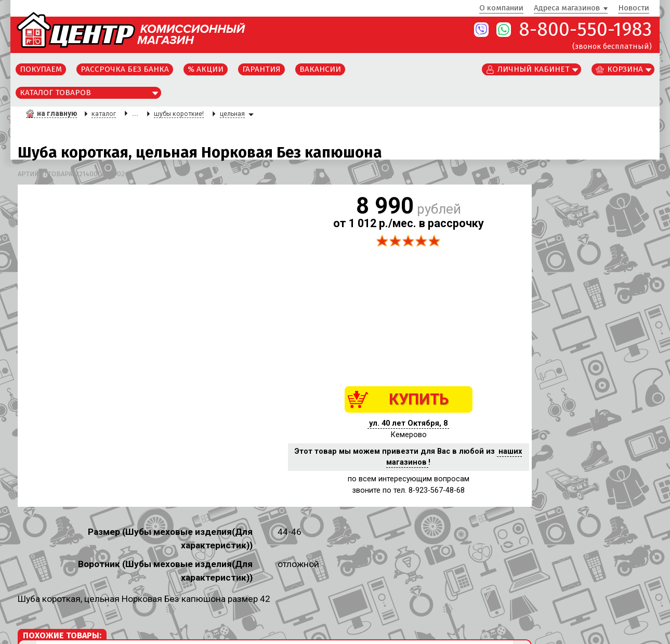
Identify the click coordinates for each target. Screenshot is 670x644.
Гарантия (261, 69)
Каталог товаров (55, 93)
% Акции (206, 69)
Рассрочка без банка (125, 69)
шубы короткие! (179, 114)
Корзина (625, 69)
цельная (232, 114)
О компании (501, 8)
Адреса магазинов (567, 8)
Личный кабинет (534, 69)
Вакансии (320, 69)
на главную (57, 113)
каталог (104, 114)
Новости (634, 8)
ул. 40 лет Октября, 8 (408, 423)
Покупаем (41, 69)
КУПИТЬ (419, 399)
